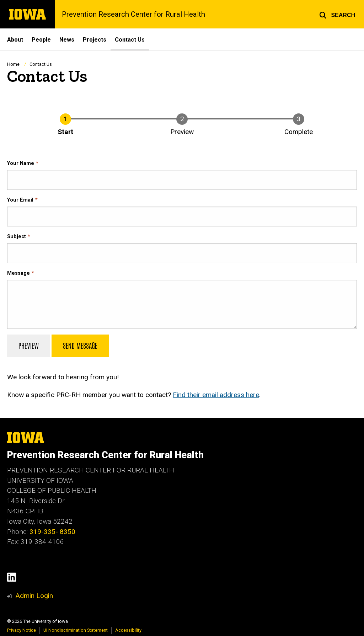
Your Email (20, 200)
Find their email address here (216, 394)
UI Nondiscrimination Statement (76, 630)
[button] (337, 14)
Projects (95, 40)
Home (13, 64)
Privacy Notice (22, 630)
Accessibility (128, 630)
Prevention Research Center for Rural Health (133, 14)
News (67, 40)
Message (18, 273)
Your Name (21, 163)
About (15, 40)
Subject (17, 236)
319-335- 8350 (52, 532)
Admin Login (34, 596)
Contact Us (130, 40)
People (41, 40)
